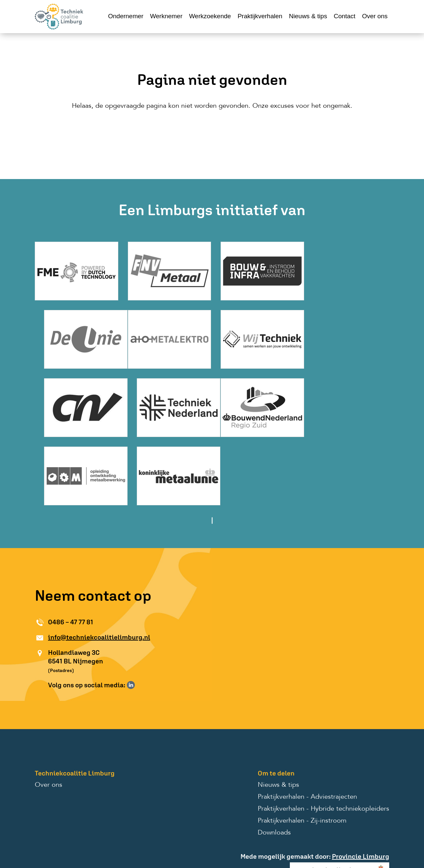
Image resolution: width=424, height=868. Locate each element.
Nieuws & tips (308, 16)
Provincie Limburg (361, 785)
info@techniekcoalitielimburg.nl (99, 565)
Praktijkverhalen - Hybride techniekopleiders (323, 737)
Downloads (274, 761)
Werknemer (166, 16)
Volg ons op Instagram (140, 613)
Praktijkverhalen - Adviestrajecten (307, 725)
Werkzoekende (210, 16)
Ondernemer (126, 16)
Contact (344, 16)
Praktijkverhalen (260, 16)
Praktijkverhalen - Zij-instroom (302, 749)
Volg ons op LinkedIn (131, 613)
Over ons (375, 16)
